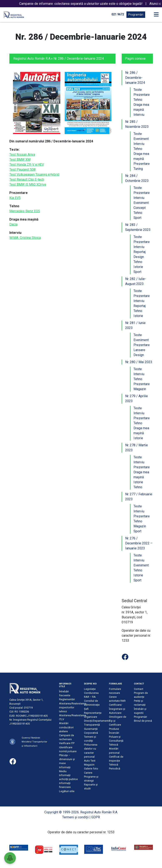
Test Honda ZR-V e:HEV (27, 165)
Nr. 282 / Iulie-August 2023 (136, 281)
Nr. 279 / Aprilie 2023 (137, 399)
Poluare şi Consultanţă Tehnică (116, 741)
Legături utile (67, 791)
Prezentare (142, 95)
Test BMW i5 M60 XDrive (28, 184)
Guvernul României (31, 738)
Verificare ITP (67, 743)
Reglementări (67, 699)
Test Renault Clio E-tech (27, 179)
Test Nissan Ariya (22, 155)
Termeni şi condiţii (75, 817)
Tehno (138, 100)
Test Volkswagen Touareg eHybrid (34, 174)
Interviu (139, 115)
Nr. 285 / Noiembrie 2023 (137, 124)
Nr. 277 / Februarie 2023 (139, 497)
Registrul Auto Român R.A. (32, 59)
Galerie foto (91, 769)
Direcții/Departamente (97, 721)
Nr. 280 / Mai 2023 (139, 362)
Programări (136, 15)
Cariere (88, 773)
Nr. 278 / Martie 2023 (137, 448)
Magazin (140, 389)
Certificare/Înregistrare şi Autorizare (117, 709)
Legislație (90, 689)
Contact (139, 689)
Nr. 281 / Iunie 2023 (135, 325)
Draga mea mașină (141, 107)
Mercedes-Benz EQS (25, 211)
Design (139, 257)
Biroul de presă (143, 721)
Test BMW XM (20, 160)
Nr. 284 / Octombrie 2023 (137, 178)
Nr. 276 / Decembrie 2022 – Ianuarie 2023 (139, 543)
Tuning (138, 169)
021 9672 (118, 14)
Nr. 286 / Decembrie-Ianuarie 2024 (135, 78)
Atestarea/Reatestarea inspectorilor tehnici (73, 707)
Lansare (139, 350)
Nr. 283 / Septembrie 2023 (138, 227)
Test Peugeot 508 (22, 170)
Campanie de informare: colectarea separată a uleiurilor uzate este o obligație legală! (89, 4)
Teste (138, 90)
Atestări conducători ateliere (66, 727)
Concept (140, 208)
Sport (137, 218)
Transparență (92, 725)
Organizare (91, 717)
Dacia (13, 224)
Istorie (138, 267)
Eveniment (141, 139)
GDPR (96, 817)
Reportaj (140, 252)
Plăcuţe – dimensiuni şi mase (67, 759)
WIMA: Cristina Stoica (25, 238)
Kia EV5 (15, 198)
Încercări (114, 733)
